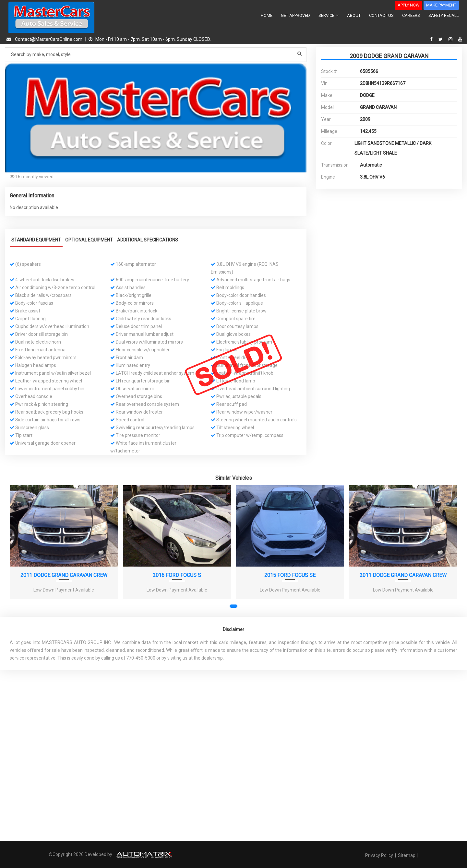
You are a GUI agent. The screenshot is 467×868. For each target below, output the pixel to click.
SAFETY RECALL (444, 15)
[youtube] (460, 39)
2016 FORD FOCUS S (177, 575)
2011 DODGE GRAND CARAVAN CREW (64, 575)
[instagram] (451, 39)
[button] (301, 69)
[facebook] (432, 39)
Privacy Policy (380, 855)
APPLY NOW (409, 5)
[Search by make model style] (156, 55)
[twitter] (441, 39)
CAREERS (411, 15)
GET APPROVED (295, 15)
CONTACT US (381, 15)
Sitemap (407, 855)
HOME (267, 15)
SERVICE (329, 15)
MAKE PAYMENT (441, 5)
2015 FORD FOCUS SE (290, 575)
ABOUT (354, 15)
